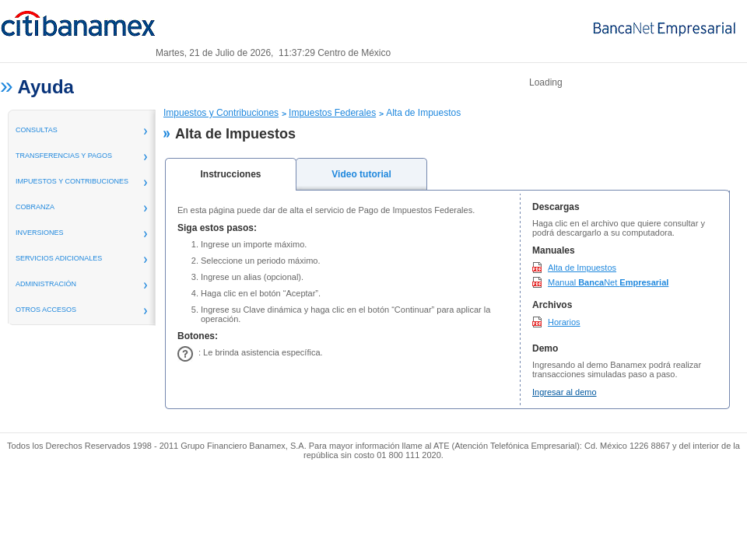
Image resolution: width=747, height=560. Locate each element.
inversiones (40, 233)
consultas (37, 130)
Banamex (78, 30)
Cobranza (35, 207)
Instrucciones (230, 174)
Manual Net (608, 282)
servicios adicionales (59, 258)
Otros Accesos (46, 310)
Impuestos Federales (332, 113)
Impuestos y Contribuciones (72, 181)
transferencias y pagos (64, 156)
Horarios (564, 322)
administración (46, 284)
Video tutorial (361, 174)
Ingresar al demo (565, 392)
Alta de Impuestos (582, 268)
